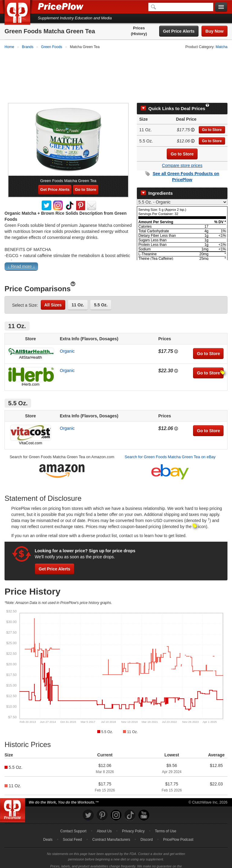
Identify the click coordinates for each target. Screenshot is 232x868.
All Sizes (53, 295)
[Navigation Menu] (221, 7)
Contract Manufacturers (111, 830)
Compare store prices (182, 156)
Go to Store (212, 120)
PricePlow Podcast (178, 830)
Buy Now (214, 31)
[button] (116, 258)
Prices (139, 28)
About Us (104, 822)
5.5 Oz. (101, 295)
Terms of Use (166, 822)
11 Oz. (78, 295)
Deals (48, 830)
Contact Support (73, 822)
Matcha (222, 47)
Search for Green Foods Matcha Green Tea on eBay (170, 447)
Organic (67, 342)
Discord (147, 830)
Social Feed (72, 830)
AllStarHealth (31, 348)
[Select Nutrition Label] (182, 193)
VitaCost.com (30, 434)
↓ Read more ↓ (21, 257)
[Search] (181, 7)
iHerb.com (30, 375)
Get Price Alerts (179, 31)
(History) (139, 34)
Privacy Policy (133, 822)
